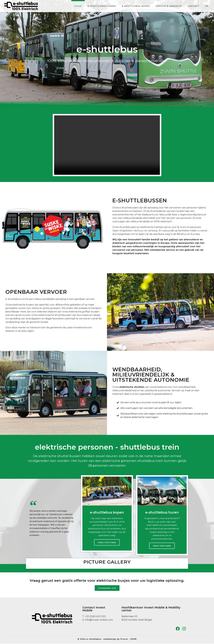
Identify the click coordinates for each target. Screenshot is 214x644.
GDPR (133, 639)
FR (207, 6)
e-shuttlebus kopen (136, 6)
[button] (3, 54)
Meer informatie (107, 543)
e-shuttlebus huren (102, 6)
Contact (193, 6)
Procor (124, 639)
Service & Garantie (169, 6)
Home (78, 6)
